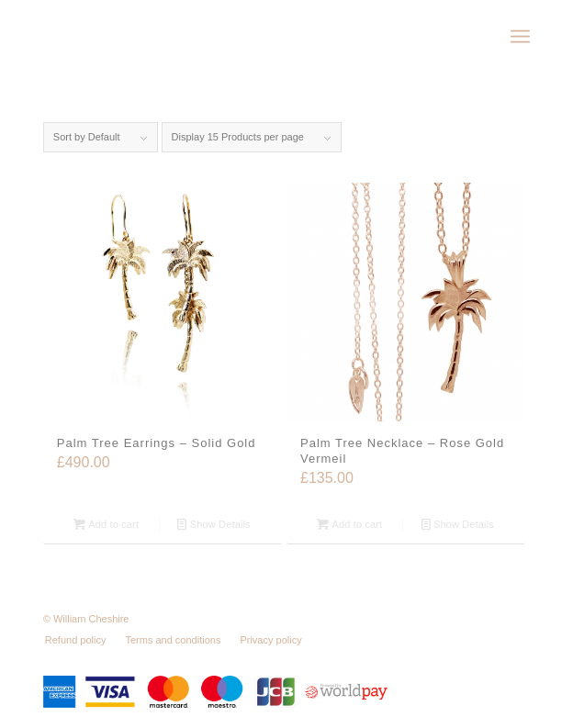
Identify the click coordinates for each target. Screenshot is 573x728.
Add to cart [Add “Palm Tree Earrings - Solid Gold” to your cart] (106, 524)
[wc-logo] (238, 37)
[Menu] (520, 37)
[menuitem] (520, 37)
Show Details (213, 524)
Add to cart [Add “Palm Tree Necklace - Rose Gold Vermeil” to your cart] (349, 524)
